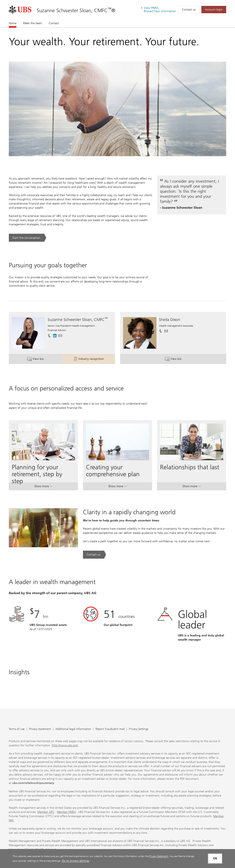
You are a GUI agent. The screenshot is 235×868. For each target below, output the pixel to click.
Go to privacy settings (75, 861)
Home (13, 23)
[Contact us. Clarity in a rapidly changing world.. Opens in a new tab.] (95, 555)
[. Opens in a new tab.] (20, 10)
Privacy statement (40, 729)
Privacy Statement (159, 856)
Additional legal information (73, 729)
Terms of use (17, 729)
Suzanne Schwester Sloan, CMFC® (76, 10)
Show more (43, 487)
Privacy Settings (139, 729)
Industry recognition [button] (94, 359)
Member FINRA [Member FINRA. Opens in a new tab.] (66, 812)
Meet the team (33, 23)
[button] (60, 336)
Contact (54, 23)
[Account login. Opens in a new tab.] (214, 10)
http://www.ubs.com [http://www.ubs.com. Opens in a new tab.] (65, 745)
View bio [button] (45, 359)
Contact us (189, 10)
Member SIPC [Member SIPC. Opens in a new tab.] (46, 812)
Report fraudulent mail (110, 729)
